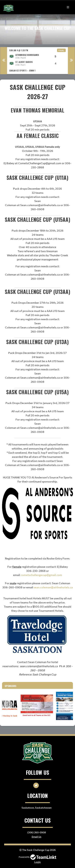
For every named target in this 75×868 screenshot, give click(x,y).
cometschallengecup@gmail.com (41, 575)
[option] (37, 61)
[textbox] (37, 94)
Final (61, 50)
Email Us (37, 837)
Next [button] (71, 61)
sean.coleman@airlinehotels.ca (53, 587)
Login (37, 862)
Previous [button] (4, 61)
